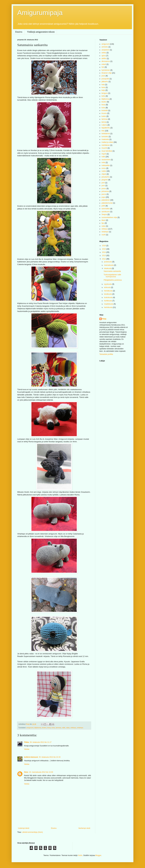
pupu (103, 197)
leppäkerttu (106, 128)
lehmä (104, 122)
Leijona (104, 125)
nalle (64, 728)
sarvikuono (106, 212)
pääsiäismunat (107, 203)
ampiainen (105, 50)
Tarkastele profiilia (106, 354)
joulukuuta (108, 262)
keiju (103, 90)
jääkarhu (105, 82)
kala (103, 85)
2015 (104, 249)
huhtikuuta (108, 301)
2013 (104, 256)
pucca (104, 194)
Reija (104, 319)
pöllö (103, 206)
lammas (58, 728)
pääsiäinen (106, 200)
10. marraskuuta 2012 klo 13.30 (41, 772)
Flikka (26, 742)
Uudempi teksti (24, 828)
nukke (104, 171)
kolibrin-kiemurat (31, 757)
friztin (80, 855)
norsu (104, 168)
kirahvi (44, 728)
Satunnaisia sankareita (112, 271)
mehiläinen (106, 145)
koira (53, 728)
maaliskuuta (109, 304)
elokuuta (108, 287)
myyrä (104, 154)
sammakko (106, 209)
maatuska (105, 139)
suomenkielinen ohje (109, 217)
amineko (105, 47)
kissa (49, 728)
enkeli (104, 64)
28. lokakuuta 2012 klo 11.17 (41, 742)
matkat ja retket (107, 142)
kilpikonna (38, 728)
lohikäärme (106, 134)
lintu (103, 131)
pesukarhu (105, 177)
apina (104, 56)
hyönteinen (106, 70)
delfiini (104, 58)
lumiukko (105, 137)
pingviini (105, 180)
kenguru (105, 93)
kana (103, 87)
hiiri (103, 67)
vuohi (104, 235)
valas (68, 728)
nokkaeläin (106, 165)
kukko (104, 116)
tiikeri (104, 220)
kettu (103, 96)
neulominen (106, 160)
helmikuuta (108, 307)
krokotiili (105, 110)
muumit (104, 148)
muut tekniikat (107, 151)
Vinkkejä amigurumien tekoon (41, 32)
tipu (103, 223)
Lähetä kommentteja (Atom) (32, 832)
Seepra (104, 214)
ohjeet (104, 174)
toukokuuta (108, 297)
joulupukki (105, 79)
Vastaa (27, 749)
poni (103, 183)
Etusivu (19, 32)
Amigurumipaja (40, 13)
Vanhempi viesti (84, 828)
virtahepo (80, 728)
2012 (104, 259)
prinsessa (105, 191)
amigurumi (30, 728)
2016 (104, 246)
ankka (104, 53)
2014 (104, 252)
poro (103, 186)
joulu (103, 76)
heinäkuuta (108, 291)
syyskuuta (108, 284)
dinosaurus (106, 61)
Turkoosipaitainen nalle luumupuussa (112, 276)
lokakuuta (108, 268)
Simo (26, 772)
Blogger (98, 855)
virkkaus (73, 728)
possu (104, 189)
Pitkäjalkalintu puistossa (113, 280)
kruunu (104, 113)
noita (103, 162)
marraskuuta (109, 265)
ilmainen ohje (107, 73)
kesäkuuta (108, 294)
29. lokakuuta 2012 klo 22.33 (49, 757)
